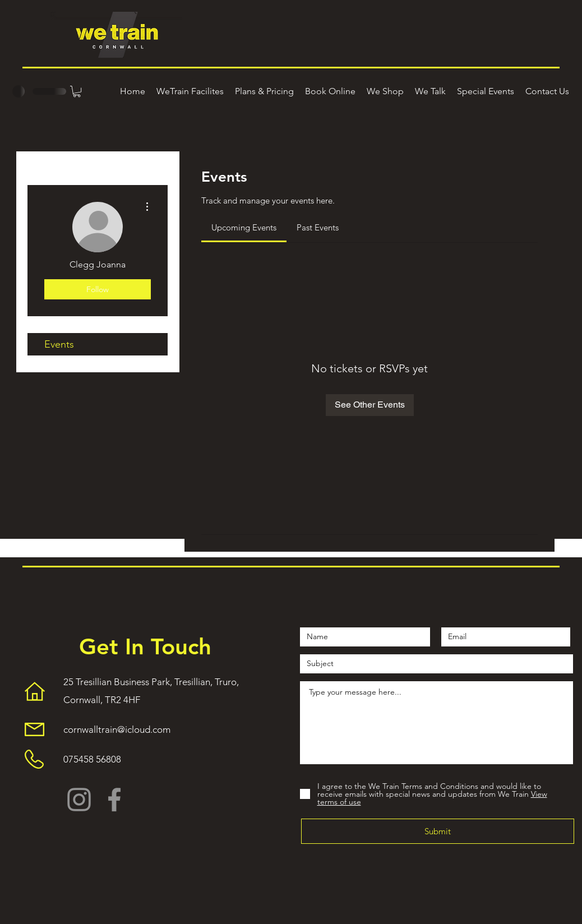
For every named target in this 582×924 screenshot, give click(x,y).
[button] (77, 91)
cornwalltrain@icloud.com (117, 729)
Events (59, 344)
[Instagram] (79, 800)
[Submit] (438, 831)
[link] (244, 227)
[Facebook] (114, 800)
